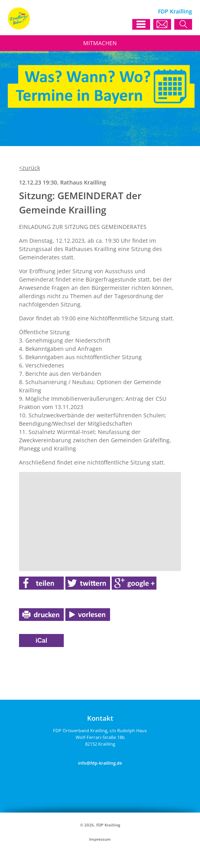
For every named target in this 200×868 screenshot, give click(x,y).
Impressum (100, 839)
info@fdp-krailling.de (100, 763)
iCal (41, 641)
